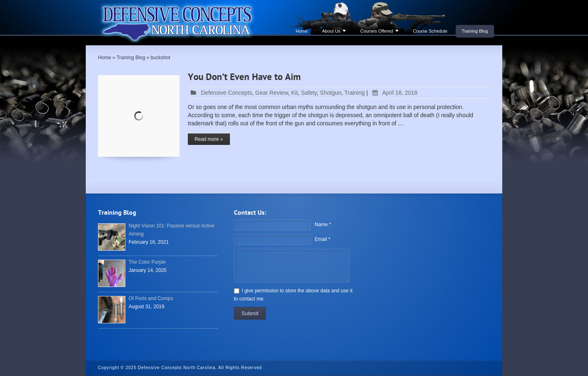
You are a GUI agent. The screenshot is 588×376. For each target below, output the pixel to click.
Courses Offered (377, 31)
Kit (294, 93)
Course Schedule (430, 31)
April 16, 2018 (393, 93)
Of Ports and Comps (151, 298)
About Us (331, 31)
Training (354, 93)
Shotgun (331, 93)
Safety (309, 93)
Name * (323, 225)
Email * (323, 239)
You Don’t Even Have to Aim (244, 78)
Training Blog (475, 31)
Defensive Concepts (226, 93)
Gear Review (272, 93)
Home (302, 31)
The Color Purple (147, 262)
